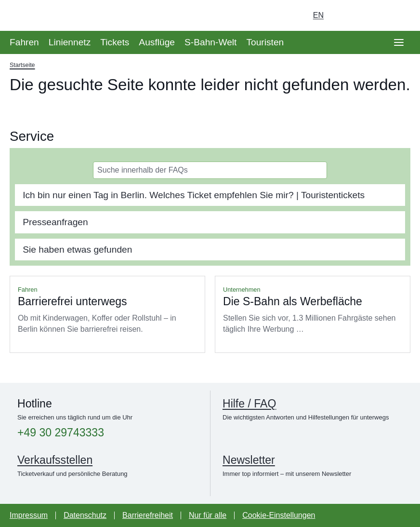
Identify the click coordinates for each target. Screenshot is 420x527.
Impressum (29, 515)
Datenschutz (85, 515)
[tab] (210, 195)
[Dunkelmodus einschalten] (372, 15)
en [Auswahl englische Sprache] (318, 15)
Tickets (115, 42)
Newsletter (249, 460)
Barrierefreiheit (148, 515)
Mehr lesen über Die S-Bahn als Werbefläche (313, 314)
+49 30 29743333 (61, 433)
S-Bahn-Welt (210, 42)
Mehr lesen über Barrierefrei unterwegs (107, 314)
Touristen (265, 42)
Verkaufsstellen (55, 460)
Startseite (22, 65)
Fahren (24, 42)
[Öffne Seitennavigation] (399, 42)
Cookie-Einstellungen (279, 515)
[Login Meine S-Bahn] (345, 15)
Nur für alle (208, 515)
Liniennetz (70, 42)
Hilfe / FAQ (249, 404)
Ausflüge (157, 42)
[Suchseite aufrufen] (399, 15)
